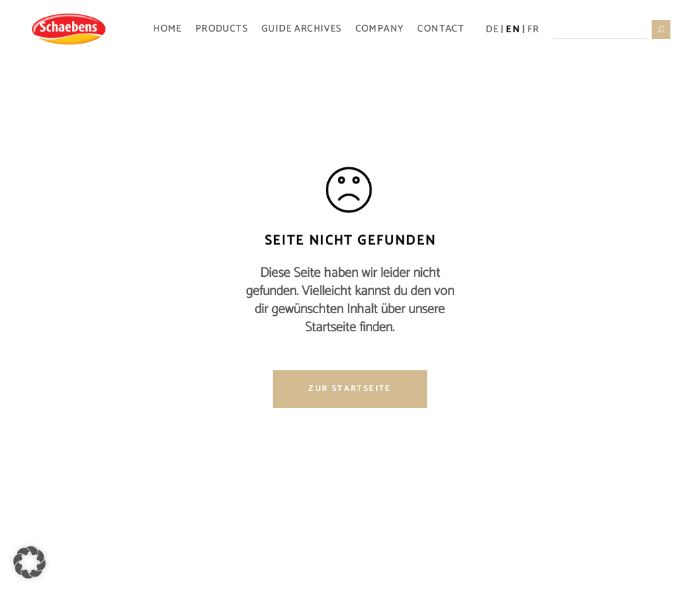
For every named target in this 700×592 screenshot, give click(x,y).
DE (492, 29)
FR (533, 29)
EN (513, 29)
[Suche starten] (660, 29)
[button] (30, 562)
